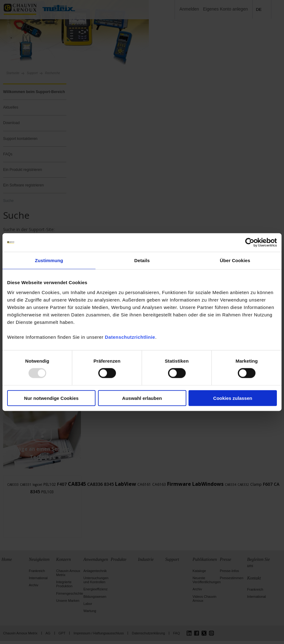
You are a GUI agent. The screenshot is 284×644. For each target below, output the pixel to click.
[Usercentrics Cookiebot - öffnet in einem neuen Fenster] (250, 243)
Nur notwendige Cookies (51, 398)
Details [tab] (142, 260)
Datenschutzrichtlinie (130, 337)
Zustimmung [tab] (49, 260)
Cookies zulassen (233, 398)
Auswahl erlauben (142, 398)
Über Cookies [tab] (235, 260)
